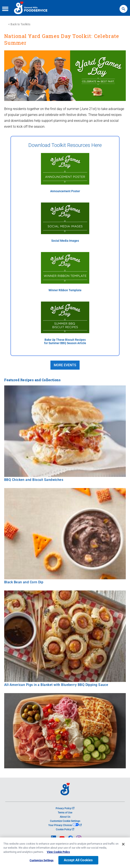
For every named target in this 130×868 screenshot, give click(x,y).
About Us (65, 817)
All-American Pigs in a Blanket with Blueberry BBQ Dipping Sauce (56, 685)
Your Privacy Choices (65, 825)
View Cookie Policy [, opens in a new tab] (58, 853)
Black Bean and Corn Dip (24, 582)
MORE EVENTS (65, 365)
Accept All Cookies (78, 861)
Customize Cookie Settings (65, 821)
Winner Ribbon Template (65, 290)
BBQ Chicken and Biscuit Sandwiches (34, 480)
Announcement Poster (65, 191)
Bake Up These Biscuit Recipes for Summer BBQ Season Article (65, 341)
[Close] (123, 845)
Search (123, 7)
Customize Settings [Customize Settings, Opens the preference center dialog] (42, 861)
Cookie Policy (65, 829)
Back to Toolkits (20, 24)
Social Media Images (65, 241)
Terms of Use (65, 813)
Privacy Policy (65, 808)
